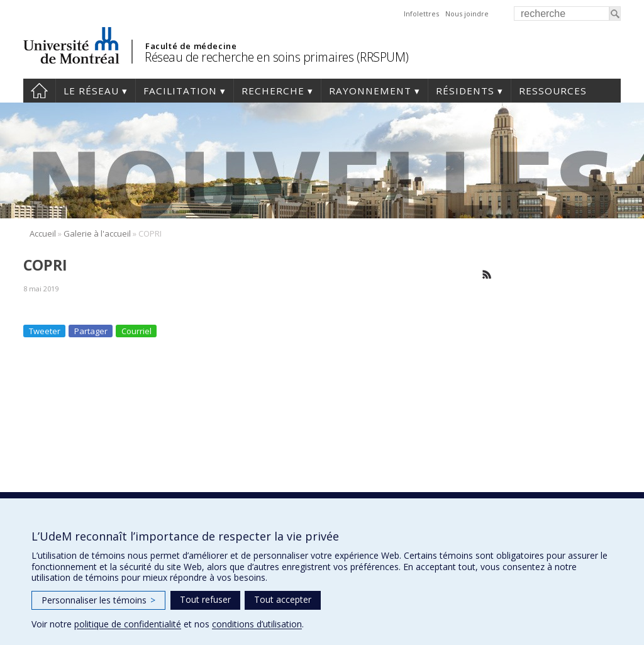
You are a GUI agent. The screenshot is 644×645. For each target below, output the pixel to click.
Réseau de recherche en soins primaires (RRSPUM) (277, 57)
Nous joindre (467, 14)
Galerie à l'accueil (97, 233)
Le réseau (91, 91)
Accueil (39, 91)
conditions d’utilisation (257, 624)
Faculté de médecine (191, 46)
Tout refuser (205, 599)
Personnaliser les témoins (98, 600)
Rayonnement (370, 91)
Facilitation (180, 91)
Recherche (273, 91)
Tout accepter (283, 599)
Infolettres (421, 14)
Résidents (465, 91)
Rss (487, 275)
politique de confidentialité (128, 624)
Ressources (553, 91)
